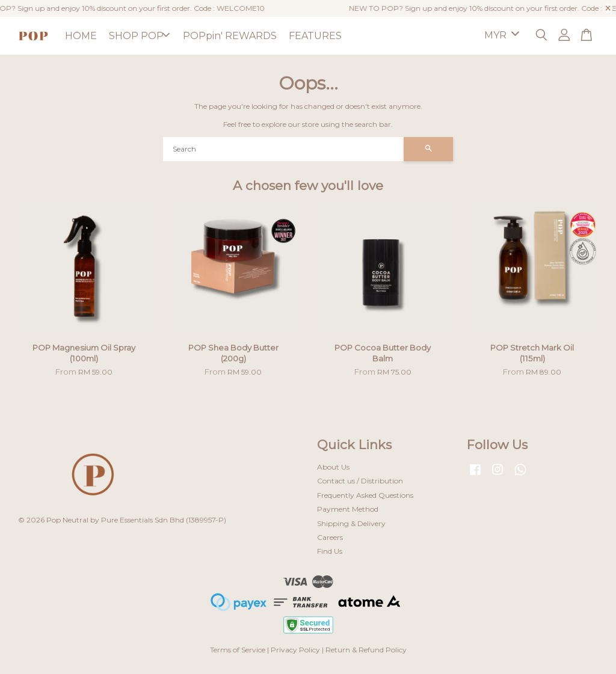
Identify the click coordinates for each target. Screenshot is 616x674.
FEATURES (315, 36)
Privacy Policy (295, 650)
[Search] (283, 149)
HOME (81, 36)
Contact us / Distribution (360, 481)
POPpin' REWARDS (230, 36)
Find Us (330, 551)
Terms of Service (238, 650)
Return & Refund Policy (366, 650)
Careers (330, 537)
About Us (333, 467)
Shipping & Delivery (351, 523)
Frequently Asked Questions (365, 495)
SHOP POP (139, 36)
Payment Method (348, 509)
